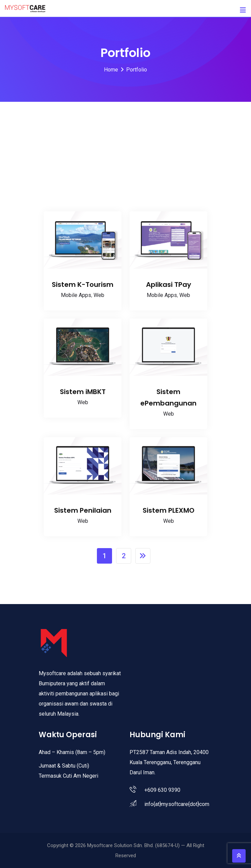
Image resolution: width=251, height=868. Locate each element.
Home (111, 70)
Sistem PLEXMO (169, 510)
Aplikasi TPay (169, 285)
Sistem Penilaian (83, 510)
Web (99, 295)
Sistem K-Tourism (83, 285)
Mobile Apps (76, 295)
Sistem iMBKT (83, 392)
